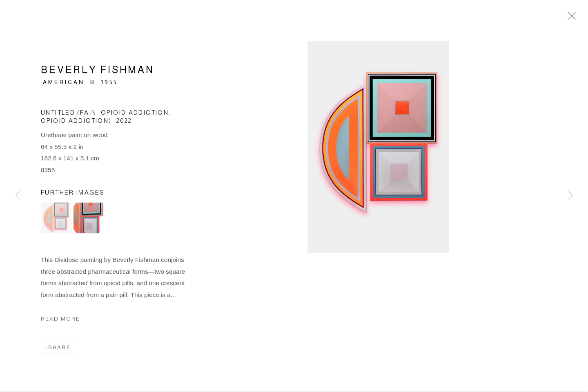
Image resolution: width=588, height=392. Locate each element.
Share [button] (59, 349)
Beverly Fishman (98, 71)
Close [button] (570, 18)
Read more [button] (60, 320)
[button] (56, 220)
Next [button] (570, 196)
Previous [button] (18, 196)
